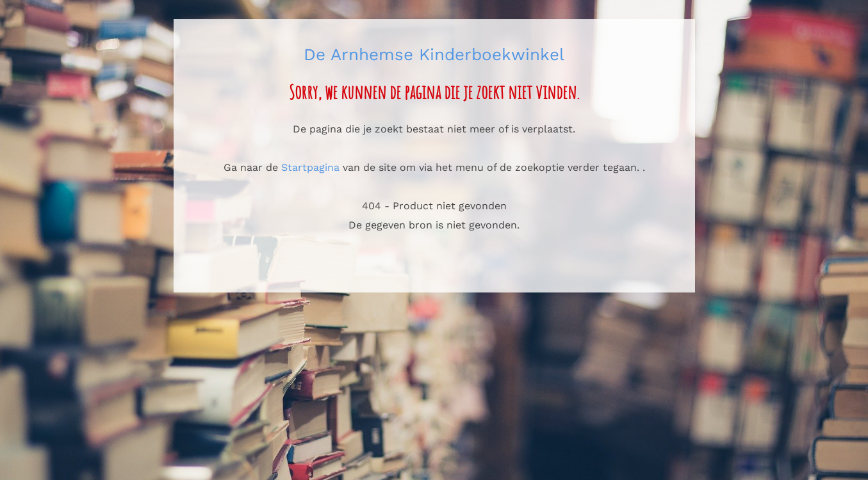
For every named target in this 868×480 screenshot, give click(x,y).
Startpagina (310, 167)
